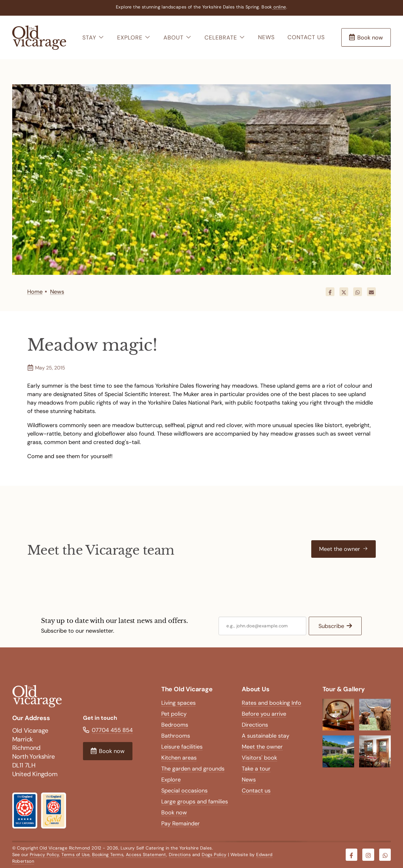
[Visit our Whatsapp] (385, 855)
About (178, 38)
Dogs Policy (214, 855)
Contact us (306, 37)
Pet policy (174, 714)
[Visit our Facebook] (352, 855)
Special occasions (184, 791)
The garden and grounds (193, 769)
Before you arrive (264, 714)
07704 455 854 (112, 730)
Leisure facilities (182, 747)
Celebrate (225, 38)
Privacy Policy (44, 855)
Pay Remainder (181, 824)
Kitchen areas (179, 758)
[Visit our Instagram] (368, 855)
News (266, 37)
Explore (134, 38)
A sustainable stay (266, 736)
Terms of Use (75, 855)
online (279, 7)
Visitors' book (259, 758)
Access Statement (146, 855)
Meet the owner (262, 747)
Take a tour (256, 769)
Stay (93, 38)
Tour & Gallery (344, 689)
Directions (255, 725)
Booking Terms (108, 855)
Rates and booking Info (271, 703)
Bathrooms (176, 736)
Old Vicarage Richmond (65, 848)
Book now (174, 813)
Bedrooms (175, 725)
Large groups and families (195, 802)
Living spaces (178, 703)
